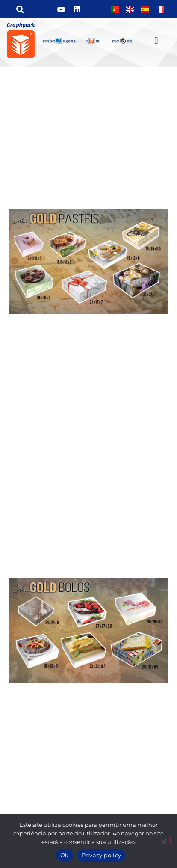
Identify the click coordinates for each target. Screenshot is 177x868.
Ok (65, 855)
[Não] (163, 841)
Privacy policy (102, 855)
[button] (20, 9)
